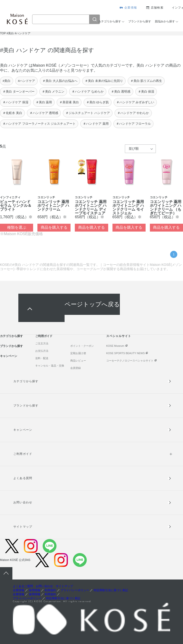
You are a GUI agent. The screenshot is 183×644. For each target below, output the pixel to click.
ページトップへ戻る (92, 304)
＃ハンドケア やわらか (133, 113)
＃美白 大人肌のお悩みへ (60, 81)
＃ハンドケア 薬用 (96, 124)
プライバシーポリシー (75, 590)
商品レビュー (78, 361)
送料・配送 (42, 358)
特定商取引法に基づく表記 (111, 590)
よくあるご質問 (23, 586)
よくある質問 (23, 478)
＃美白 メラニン (53, 92)
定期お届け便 (78, 353)
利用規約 (50, 590)
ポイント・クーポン (82, 346)
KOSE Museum (115, 346)
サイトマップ (23, 527)
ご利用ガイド (44, 336)
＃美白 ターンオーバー (19, 92)
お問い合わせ (23, 502)
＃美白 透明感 (121, 92)
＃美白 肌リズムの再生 (146, 81)
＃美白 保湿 (146, 92)
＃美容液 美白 (69, 102)
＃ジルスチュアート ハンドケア (88, 113)
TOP (3, 33)
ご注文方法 (42, 343)
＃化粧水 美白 (12, 113)
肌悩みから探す (165, 21)
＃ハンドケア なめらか (88, 92)
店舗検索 (157, 8)
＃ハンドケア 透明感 (44, 113)
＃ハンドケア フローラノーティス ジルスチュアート (39, 124)
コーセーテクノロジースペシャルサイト (130, 361)
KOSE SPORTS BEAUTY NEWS (126, 353)
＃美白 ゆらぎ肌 (98, 102)
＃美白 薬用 (44, 102)
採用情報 (35, 590)
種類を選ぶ (17, 227)
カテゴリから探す (110, 21)
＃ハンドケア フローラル (134, 124)
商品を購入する (54, 227)
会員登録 (76, 368)
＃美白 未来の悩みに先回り (104, 81)
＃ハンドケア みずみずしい (135, 102)
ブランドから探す (140, 21)
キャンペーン (9, 356)
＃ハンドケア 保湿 (15, 102)
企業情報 (131, 8)
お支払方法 (42, 351)
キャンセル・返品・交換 (50, 366)
